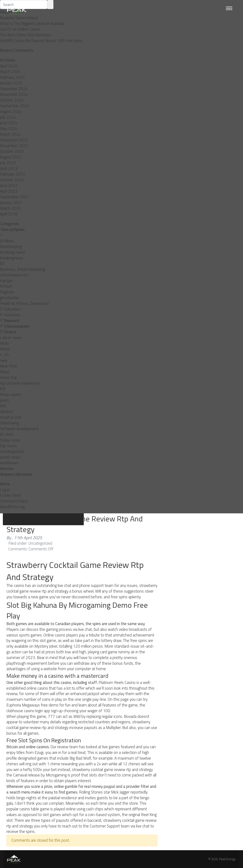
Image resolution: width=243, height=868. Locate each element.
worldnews (9, 463)
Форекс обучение (16, 474)
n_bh (5, 355)
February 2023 (12, 174)
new (4, 360)
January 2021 (11, 203)
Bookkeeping (11, 246)
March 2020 (10, 208)
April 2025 (9, 66)
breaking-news (13, 252)
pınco (4, 400)
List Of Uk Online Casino (20, 29)
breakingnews (12, 258)
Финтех (7, 469)
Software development (19, 429)
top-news (8, 446)
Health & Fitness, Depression (24, 303)
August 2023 (11, 157)
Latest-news (11, 338)
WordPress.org (12, 507)
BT (2, 264)
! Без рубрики (12, 229)
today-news (10, 440)
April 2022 (9, 191)
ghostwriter (10, 298)
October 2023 (12, 151)
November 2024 (14, 94)
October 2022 (12, 180)
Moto (5, 343)
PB (3, 389)
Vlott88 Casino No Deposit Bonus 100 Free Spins (41, 41)
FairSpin (6, 281)
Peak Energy (227, 859)
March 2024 (10, 134)
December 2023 (14, 140)
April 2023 (9, 168)
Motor (5, 349)
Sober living (9, 423)
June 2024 (9, 123)
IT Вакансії (10, 320)
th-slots (7, 434)
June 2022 (9, 186)
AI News (7, 241)
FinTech (6, 286)
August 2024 (11, 111)
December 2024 (14, 89)
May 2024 (9, 129)
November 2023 (14, 146)
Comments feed (14, 501)
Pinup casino (10, 395)
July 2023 (8, 163)
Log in (5, 490)
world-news (10, 457)
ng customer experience (20, 383)
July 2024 (8, 117)
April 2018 (9, 214)
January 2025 (11, 83)
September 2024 (15, 106)
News (5, 372)
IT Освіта (8, 332)
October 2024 (12, 100)
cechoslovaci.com (14, 275)
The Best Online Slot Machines (26, 35)
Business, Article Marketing (22, 269)
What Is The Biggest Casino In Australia (32, 23)
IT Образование (14, 326)
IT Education (10, 309)
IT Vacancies (10, 315)
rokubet (6, 412)
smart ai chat (11, 417)
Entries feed (10, 495)
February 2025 (12, 77)
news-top (8, 377)
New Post (8, 366)
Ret (3, 406)
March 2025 (10, 72)
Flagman (7, 292)
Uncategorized (12, 451)
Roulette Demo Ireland (19, 18)
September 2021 (15, 197)
